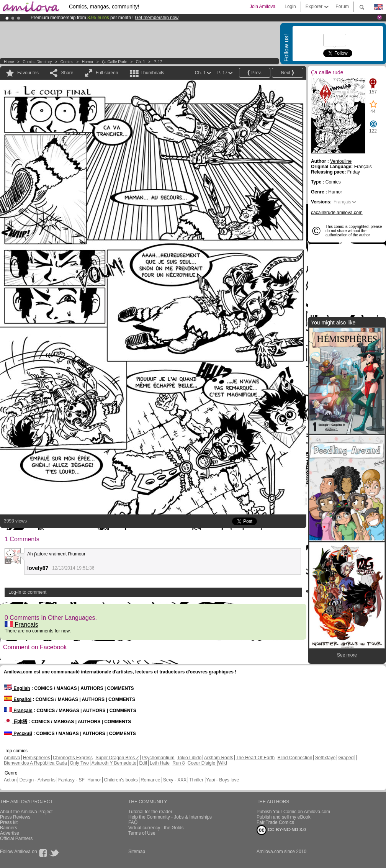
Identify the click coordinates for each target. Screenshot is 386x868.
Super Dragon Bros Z (117, 758)
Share (67, 73)
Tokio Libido (189, 758)
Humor (88, 62)
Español (18, 699)
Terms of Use (142, 833)
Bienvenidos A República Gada (35, 763)
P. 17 (158, 62)
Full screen (107, 73)
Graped (346, 758)
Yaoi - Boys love (222, 780)
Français (21, 625)
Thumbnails (152, 73)
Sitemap (137, 852)
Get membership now (157, 18)
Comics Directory (37, 62)
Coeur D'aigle (202, 763)
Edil (143, 763)
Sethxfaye (325, 758)
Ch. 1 (141, 62)
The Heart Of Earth (255, 758)
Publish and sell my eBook (284, 817)
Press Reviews (15, 817)
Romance (150, 780)
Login (290, 7)
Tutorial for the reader (150, 812)
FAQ (133, 822)
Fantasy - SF (71, 780)
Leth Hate (160, 763)
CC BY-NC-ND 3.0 (281, 830)
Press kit (9, 822)
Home (9, 62)
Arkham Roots (219, 758)
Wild (222, 763)
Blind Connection (295, 758)
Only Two (79, 763)
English (17, 688)
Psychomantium (158, 758)
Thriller (197, 780)
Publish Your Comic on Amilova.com (293, 812)
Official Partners (16, 839)
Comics (67, 62)
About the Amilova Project (26, 812)
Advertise (10, 833)
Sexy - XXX (175, 780)
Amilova (12, 758)
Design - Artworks (38, 780)
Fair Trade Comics (275, 822)
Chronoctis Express (73, 758)
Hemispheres (37, 758)
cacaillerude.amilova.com (337, 213)
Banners (9, 828)
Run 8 (178, 763)
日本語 (16, 722)
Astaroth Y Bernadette (114, 763)
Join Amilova (263, 7)
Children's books (121, 780)
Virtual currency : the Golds (156, 828)
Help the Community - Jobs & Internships (170, 817)
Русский (18, 734)
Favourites (28, 73)
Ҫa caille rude (114, 62)
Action (10, 780)
